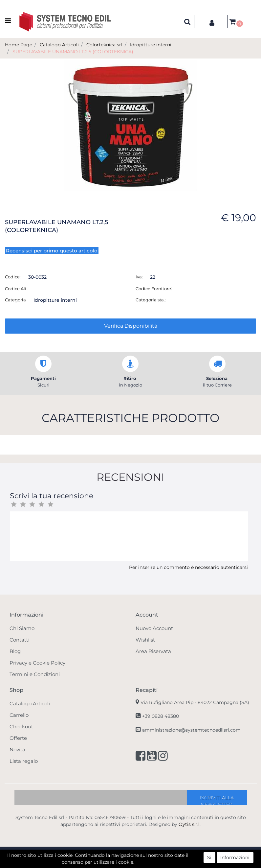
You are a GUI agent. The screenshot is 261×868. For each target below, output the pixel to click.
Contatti (20, 640)
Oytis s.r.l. (190, 824)
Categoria (15, 300)
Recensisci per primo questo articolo (52, 251)
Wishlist (145, 640)
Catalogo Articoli (59, 45)
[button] (187, 21)
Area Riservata (153, 651)
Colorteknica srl (104, 45)
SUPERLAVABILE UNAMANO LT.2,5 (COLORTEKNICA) (73, 52)
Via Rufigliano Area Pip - (195, 702)
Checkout (21, 727)
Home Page (19, 45)
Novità (17, 750)
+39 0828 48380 (161, 716)
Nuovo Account (154, 628)
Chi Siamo (22, 628)
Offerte (18, 738)
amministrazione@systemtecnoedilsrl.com (191, 730)
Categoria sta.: (151, 300)
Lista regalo (24, 761)
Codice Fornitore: (154, 289)
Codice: (13, 277)
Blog (15, 651)
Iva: (139, 277)
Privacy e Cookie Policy (37, 663)
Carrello (19, 715)
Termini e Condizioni (35, 674)
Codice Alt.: (17, 289)
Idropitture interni (151, 45)
